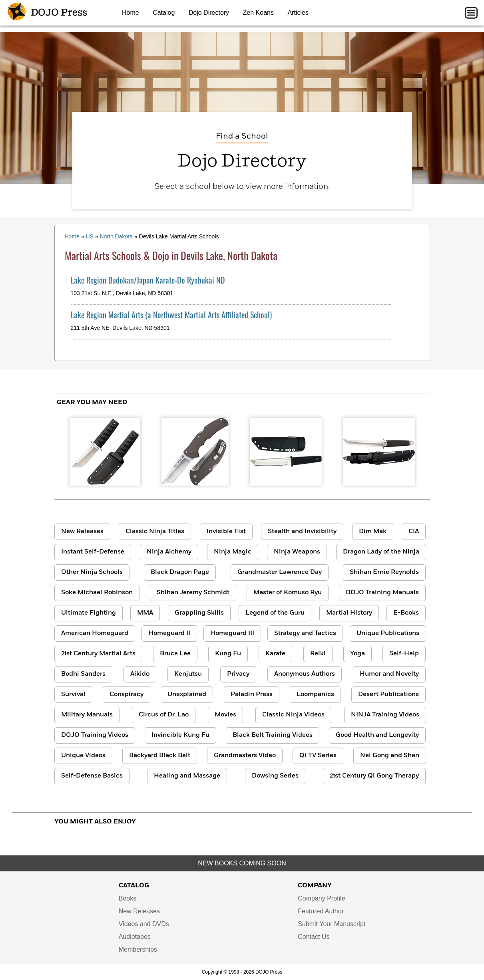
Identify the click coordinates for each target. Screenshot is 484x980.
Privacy (238, 674)
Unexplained (187, 694)
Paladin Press (252, 694)
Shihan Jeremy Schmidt (193, 593)
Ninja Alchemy (169, 552)
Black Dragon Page (180, 572)
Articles (298, 13)
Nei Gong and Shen (390, 756)
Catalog (164, 13)
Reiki (318, 654)
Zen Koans (258, 13)
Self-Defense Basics (92, 776)
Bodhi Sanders (83, 674)
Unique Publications (388, 633)
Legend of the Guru (275, 613)
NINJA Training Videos (385, 715)
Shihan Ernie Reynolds (384, 572)
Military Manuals (87, 715)
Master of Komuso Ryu (288, 593)
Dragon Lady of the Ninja (381, 552)
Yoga (358, 654)
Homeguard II (169, 633)
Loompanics (315, 694)
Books (127, 898)
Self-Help (404, 654)
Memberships (138, 949)
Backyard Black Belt (160, 756)
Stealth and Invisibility (302, 532)
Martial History (349, 613)
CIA (414, 532)
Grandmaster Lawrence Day (280, 572)
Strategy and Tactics (305, 633)
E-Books (406, 613)
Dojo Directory (209, 13)
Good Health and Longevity (377, 735)
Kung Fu (228, 654)
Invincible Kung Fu (180, 735)
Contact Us (314, 937)
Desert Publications (388, 694)
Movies (225, 715)
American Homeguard (95, 633)
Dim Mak (373, 532)
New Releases (82, 532)
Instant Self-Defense (93, 552)
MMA (145, 613)
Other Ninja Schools (92, 572)
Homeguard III (232, 633)
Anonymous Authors (305, 674)
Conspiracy (126, 694)
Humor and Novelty (389, 674)
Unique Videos (83, 756)
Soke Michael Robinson (97, 593)
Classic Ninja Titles (155, 532)
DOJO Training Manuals (382, 593)
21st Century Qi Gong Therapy (374, 776)
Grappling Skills (199, 613)
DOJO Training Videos (95, 735)
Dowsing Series (275, 776)
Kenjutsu (188, 674)
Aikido (140, 674)
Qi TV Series (318, 756)
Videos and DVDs (144, 924)
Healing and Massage (187, 776)
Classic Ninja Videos (293, 715)
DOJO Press (48, 13)
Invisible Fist (226, 532)
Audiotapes (135, 937)
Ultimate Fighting (89, 613)
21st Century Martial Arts (98, 654)
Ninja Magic (233, 552)
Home (130, 13)
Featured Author (321, 911)
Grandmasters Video (245, 756)
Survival (73, 694)
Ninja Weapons (297, 552)
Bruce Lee (175, 654)
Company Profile (321, 898)
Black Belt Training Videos (273, 735)
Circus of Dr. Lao (164, 715)
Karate (275, 654)
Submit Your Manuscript (332, 924)
